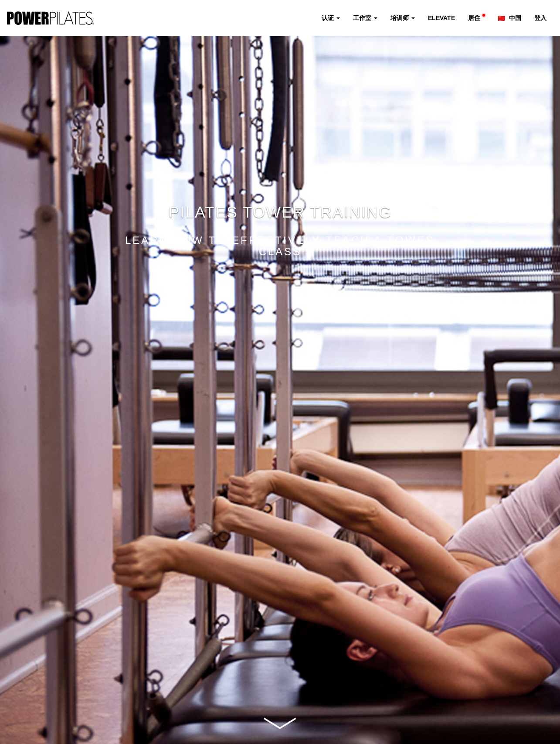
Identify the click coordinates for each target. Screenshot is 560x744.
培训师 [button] (403, 18)
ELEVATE (441, 18)
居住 (477, 18)
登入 (540, 18)
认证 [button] (331, 18)
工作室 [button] (365, 18)
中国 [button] (510, 18)
